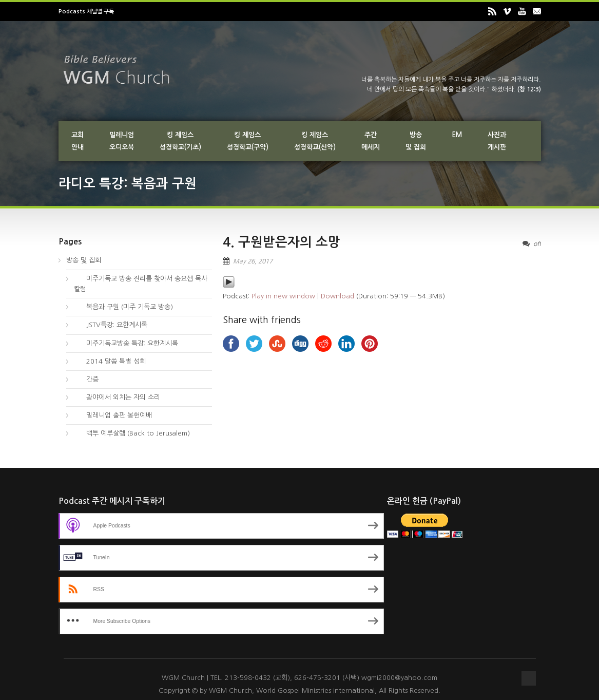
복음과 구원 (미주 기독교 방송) (123, 307)
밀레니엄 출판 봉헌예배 (113, 415)
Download (337, 296)
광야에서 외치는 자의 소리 (117, 397)
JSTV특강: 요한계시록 (111, 325)
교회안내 (78, 141)
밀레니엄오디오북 (122, 141)
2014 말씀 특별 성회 (110, 361)
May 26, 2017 (253, 261)
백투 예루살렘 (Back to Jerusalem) (132, 433)
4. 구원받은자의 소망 (282, 242)
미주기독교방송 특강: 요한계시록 (126, 343)
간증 (86, 379)
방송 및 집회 (84, 260)
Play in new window (283, 296)
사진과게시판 (497, 141)
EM (457, 135)
